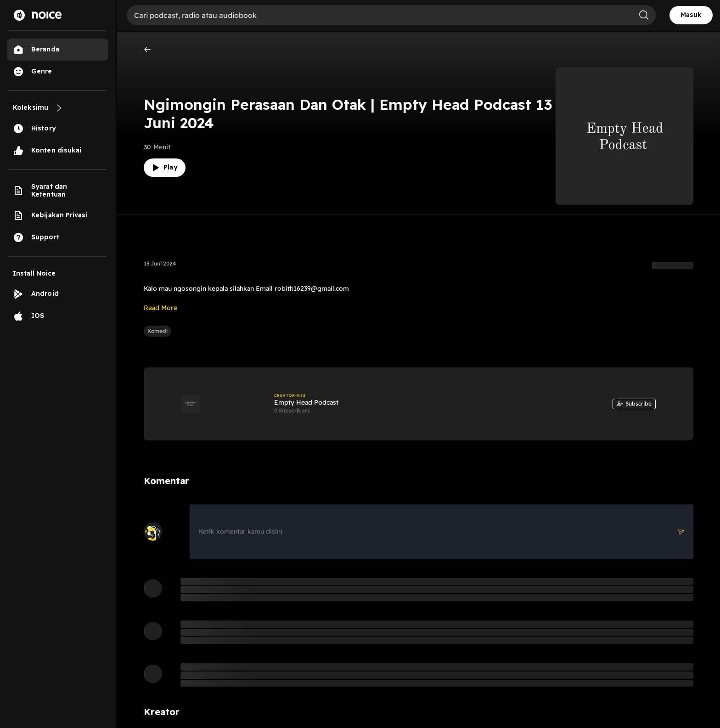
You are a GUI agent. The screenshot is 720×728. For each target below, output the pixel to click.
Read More (160, 308)
